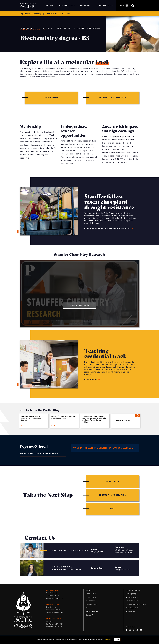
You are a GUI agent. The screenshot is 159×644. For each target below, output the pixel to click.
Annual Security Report (134, 608)
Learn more (108, 640)
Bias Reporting (131, 594)
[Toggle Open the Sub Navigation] (124, 6)
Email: (118, 567)
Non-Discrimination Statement (136, 604)
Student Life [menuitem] (106, 5)
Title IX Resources (132, 597)
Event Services (91, 597)
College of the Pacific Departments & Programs (75, 28)
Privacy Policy (131, 611)
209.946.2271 (98, 552)
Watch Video (79, 305)
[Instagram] (131, 630)
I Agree (117, 640)
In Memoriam (91, 601)
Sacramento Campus (53, 604)
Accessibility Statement (134, 590)
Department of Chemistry (32, 30)
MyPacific (89, 590)
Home (23, 28)
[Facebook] (127, 630)
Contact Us (90, 615)
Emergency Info (91, 604)
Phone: (94, 549)
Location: (120, 547)
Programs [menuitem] (52, 14)
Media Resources (92, 611)
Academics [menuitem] (49, 5)
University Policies (132, 601)
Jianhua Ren (97, 568)
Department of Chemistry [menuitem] (30, 14)
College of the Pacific (38, 28)
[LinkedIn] (134, 630)
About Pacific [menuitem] (87, 5)
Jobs (88, 608)
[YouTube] (142, 630)
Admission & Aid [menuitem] (67, 5)
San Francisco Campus (54, 619)
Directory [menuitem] (66, 14)
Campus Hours (91, 594)
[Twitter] (138, 630)
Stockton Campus (52, 590)
